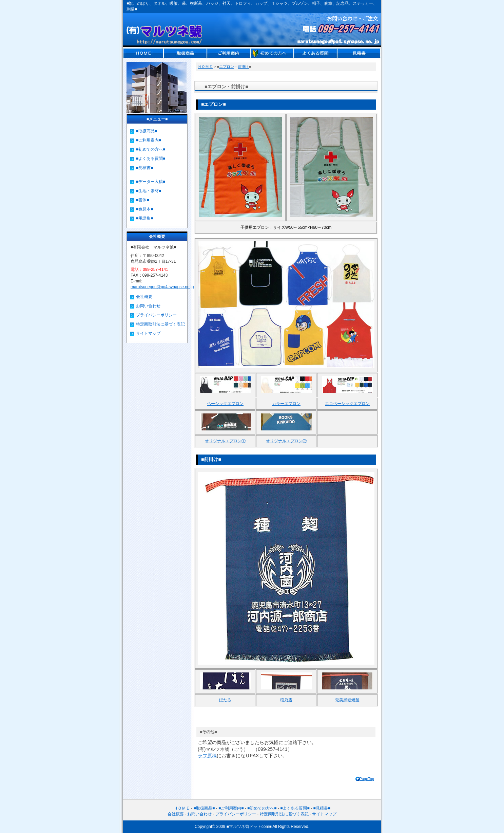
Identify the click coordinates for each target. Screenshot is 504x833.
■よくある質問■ (151, 159)
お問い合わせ (148, 306)
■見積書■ (145, 168)
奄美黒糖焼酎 (347, 700)
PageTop (367, 779)
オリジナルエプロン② (286, 441)
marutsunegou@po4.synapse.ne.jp (162, 287)
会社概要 (144, 297)
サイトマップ (148, 333)
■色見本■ (145, 209)
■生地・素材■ (149, 191)
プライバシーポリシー (156, 315)
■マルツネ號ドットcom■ (249, 827)
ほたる (225, 700)
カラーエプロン (286, 404)
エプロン (227, 67)
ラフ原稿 (207, 756)
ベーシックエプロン (225, 404)
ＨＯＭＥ (205, 67)
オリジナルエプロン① (225, 441)
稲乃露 (286, 700)
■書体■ (143, 200)
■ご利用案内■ (149, 140)
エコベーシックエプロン (347, 404)
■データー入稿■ (151, 182)
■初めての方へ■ (151, 149)
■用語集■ (145, 218)
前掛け (243, 67)
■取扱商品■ (147, 131)
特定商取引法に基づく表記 (160, 324)
